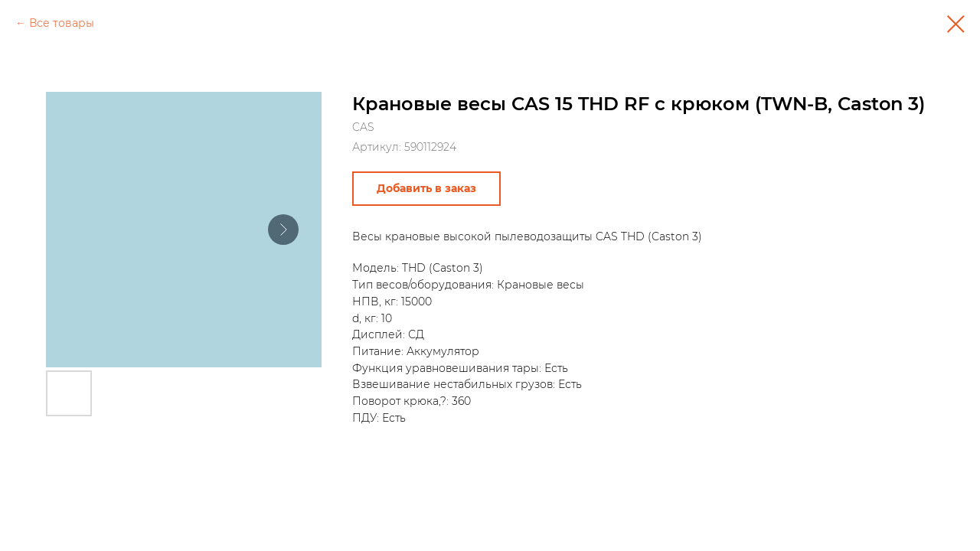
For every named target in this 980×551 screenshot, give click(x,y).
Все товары (62, 23)
